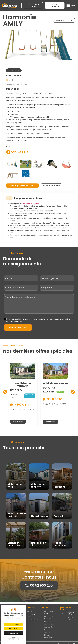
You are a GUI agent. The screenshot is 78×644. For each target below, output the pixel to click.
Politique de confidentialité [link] (14, 638)
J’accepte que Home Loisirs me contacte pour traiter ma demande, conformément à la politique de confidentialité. (37, 320)
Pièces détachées (48, 636)
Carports (47, 632)
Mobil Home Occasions (49, 618)
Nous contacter (32, 620)
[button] (71, 5)
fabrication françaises (30, 204)
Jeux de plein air (49, 628)
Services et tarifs (31, 616)
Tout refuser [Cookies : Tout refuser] (14, 629)
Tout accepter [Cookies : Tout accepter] (14, 624)
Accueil (30, 612)
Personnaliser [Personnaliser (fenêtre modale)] (14, 633)
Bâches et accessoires (49, 623)
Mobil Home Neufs (49, 613)
